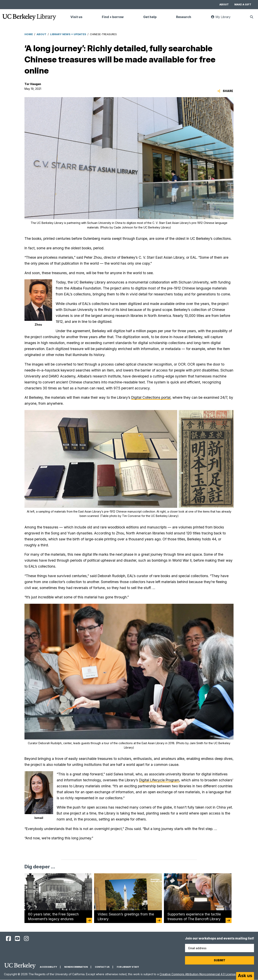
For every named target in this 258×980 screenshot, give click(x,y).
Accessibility (48, 967)
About (224, 4)
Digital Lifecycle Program (159, 780)
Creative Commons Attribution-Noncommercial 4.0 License (198, 974)
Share (225, 91)
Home (29, 34)
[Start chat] (245, 976)
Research (184, 17)
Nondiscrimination (76, 967)
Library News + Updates (68, 34)
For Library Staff (128, 967)
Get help (150, 17)
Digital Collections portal (151, 397)
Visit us (76, 17)
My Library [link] (223, 19)
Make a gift (243, 4)
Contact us (102, 967)
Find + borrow (113, 17)
